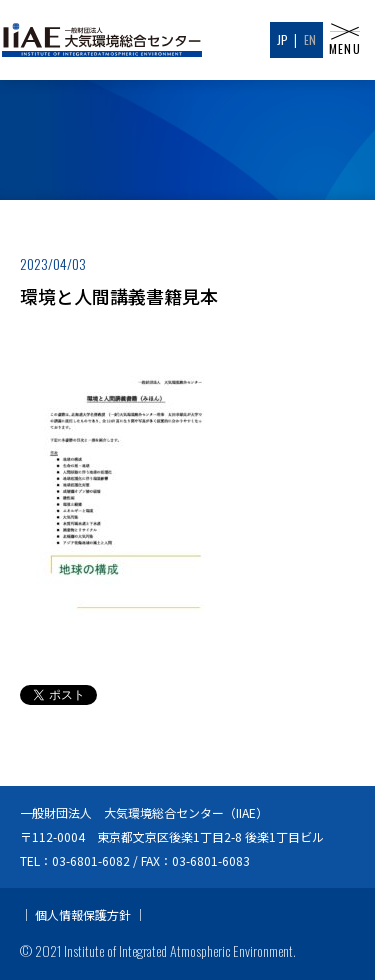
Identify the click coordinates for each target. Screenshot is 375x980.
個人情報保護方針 (83, 914)
